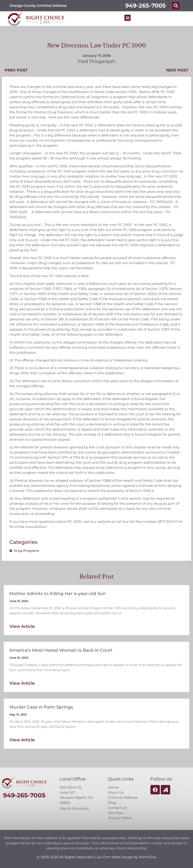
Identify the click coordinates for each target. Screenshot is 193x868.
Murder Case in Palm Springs (41, 707)
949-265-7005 (146, 6)
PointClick (148, 857)
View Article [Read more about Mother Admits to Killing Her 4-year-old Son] (22, 626)
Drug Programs (26, 551)
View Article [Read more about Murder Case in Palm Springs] (22, 740)
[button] (176, 6)
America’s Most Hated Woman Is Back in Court (61, 650)
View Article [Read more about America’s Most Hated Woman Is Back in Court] (22, 683)
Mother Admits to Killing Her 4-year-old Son (58, 594)
